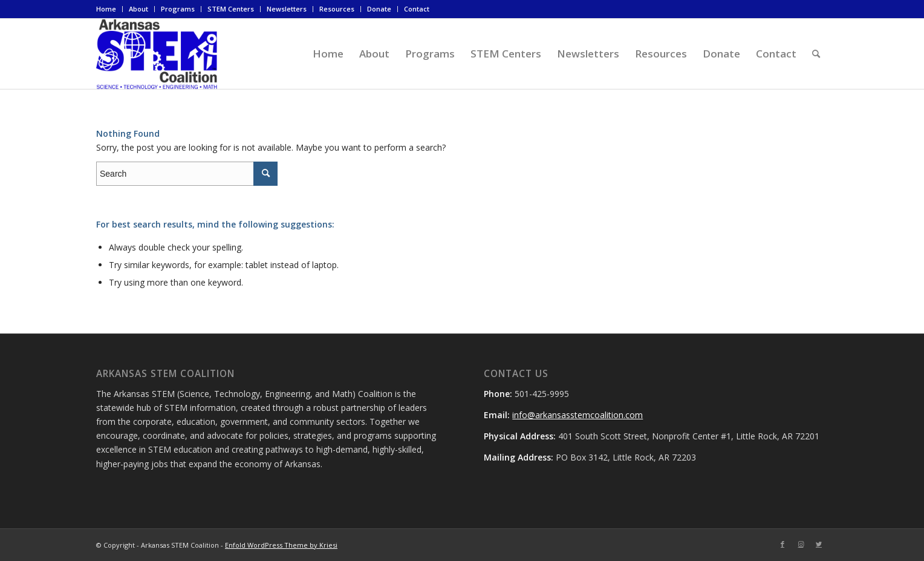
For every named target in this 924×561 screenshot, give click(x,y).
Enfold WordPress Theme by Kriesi (281, 545)
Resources (337, 9)
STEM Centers (231, 9)
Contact (417, 9)
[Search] (816, 54)
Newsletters (287, 9)
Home (106, 9)
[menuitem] (109, 9)
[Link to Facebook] (782, 544)
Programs (178, 9)
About (138, 9)
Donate (379, 9)
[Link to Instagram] (801, 544)
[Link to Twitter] (819, 544)
